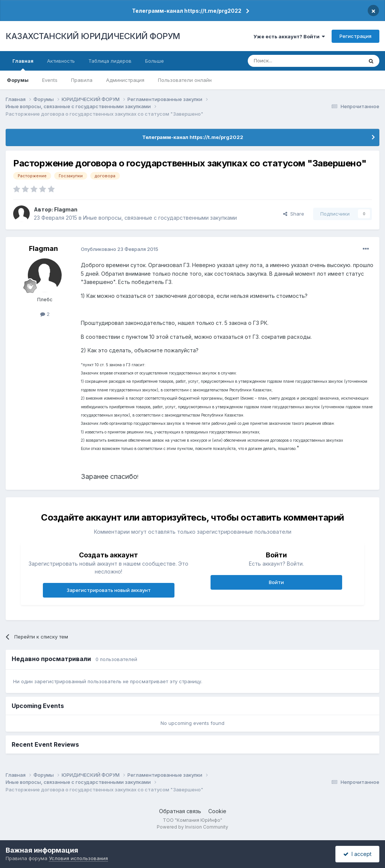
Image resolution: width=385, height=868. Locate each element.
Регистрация (355, 36)
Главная (23, 64)
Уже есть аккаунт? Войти (289, 36)
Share (294, 214)
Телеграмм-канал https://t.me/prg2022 (187, 11)
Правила (82, 80)
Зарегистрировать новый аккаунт (109, 590)
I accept (357, 854)
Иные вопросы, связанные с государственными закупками (160, 218)
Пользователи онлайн (185, 80)
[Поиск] (285, 61)
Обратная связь (180, 811)
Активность (61, 61)
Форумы (18, 80)
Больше (155, 61)
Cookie (217, 811)
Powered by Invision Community (192, 827)
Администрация (125, 80)
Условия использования (78, 858)
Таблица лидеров (110, 61)
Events (50, 80)
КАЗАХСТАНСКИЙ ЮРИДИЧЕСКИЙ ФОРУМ (93, 36)
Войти (276, 582)
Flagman (66, 209)
